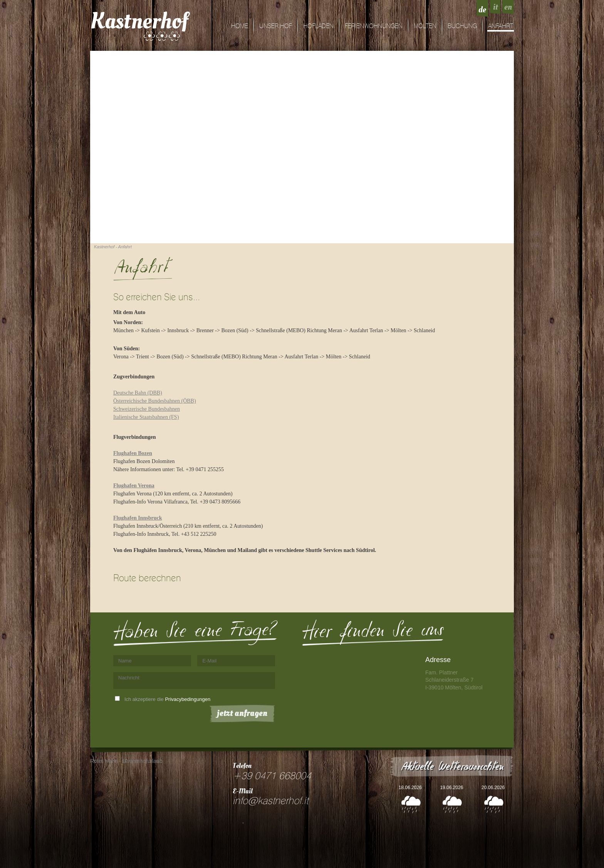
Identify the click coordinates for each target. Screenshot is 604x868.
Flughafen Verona (134, 486)
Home (240, 26)
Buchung (462, 26)
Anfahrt (501, 26)
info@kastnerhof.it (270, 801)
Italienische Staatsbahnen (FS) (146, 417)
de (482, 10)
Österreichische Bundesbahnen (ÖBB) (155, 401)
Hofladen (318, 26)
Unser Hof (276, 26)
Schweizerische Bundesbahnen (147, 409)
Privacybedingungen (188, 699)
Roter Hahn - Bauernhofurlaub (126, 761)
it (495, 7)
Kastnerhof (139, 21)
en (508, 7)
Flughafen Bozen (133, 453)
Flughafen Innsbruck (138, 518)
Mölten (425, 26)
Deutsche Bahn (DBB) (138, 393)
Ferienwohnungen (374, 26)
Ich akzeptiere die (167, 699)
